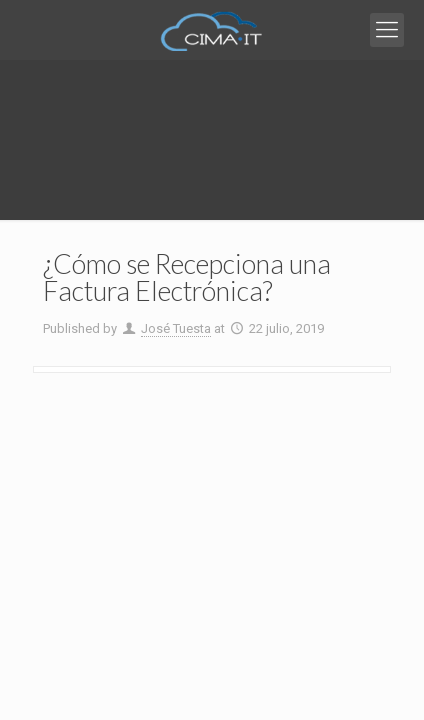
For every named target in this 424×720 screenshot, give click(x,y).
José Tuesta (176, 328)
